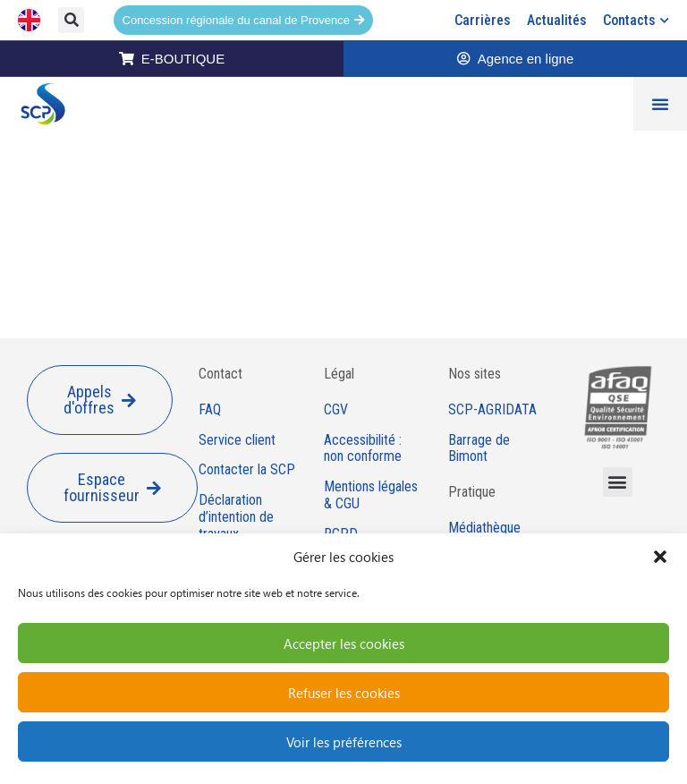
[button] (660, 557)
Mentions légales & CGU (371, 495)
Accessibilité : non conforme (363, 449)
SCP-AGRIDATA (492, 410)
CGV (336, 410)
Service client (237, 440)
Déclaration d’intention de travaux (236, 517)
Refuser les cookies (344, 693)
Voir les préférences (344, 742)
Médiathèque (484, 528)
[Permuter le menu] (660, 104)
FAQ (210, 410)
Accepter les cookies (344, 643)
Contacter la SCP (247, 470)
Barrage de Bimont (479, 449)
